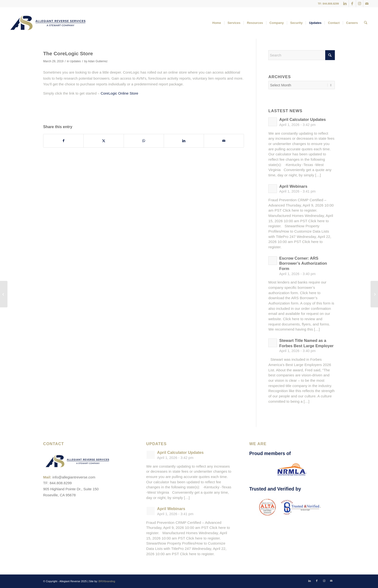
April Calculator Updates (302, 120)
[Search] (366, 23)
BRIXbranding (107, 581)
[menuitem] (217, 23)
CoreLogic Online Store (119, 93)
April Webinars (293, 186)
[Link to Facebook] (352, 4)
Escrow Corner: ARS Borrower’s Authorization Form (303, 263)
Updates (75, 61)
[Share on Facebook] (63, 141)
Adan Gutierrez (98, 61)
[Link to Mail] (367, 4)
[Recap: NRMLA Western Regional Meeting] (374, 294)
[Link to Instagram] (360, 4)
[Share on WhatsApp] (144, 141)
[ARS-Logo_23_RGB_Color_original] (48, 23)
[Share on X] (104, 141)
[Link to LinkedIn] (345, 4)
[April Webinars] (4, 294)
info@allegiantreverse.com (74, 477)
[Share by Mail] (224, 141)
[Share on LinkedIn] (184, 141)
